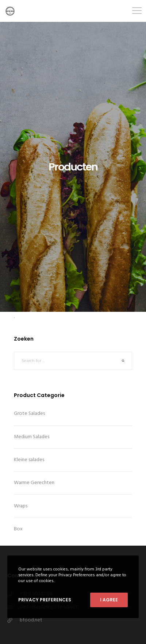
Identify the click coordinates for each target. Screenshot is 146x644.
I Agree (109, 600)
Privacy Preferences (45, 600)
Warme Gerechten (34, 483)
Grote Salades (29, 414)
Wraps (21, 506)
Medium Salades (32, 437)
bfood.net (31, 620)
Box (18, 529)
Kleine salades (29, 460)
